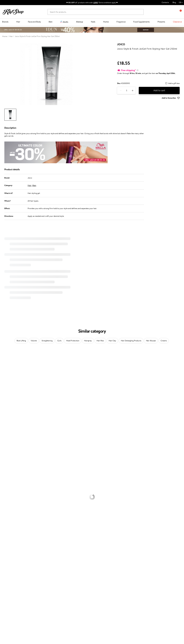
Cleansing (4, 501)
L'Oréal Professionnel (9, 411)
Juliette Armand (7, 354)
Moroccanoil (5, 408)
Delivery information (43, 576)
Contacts (165, 2)
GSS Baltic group (72, 584)
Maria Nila (4, 422)
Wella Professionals (8, 414)
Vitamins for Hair (7, 538)
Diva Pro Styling (7, 419)
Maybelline (4, 380)
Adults (65, 22)
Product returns (56, 561)
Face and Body (34, 22)
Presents (161, 22)
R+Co (2, 445)
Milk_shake (4, 357)
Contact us (39, 571)
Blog (174, 2)
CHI (2, 439)
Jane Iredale (5, 374)
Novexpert (4, 464)
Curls (59, 341)
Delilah (3, 363)
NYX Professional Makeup (10, 397)
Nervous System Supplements (12, 552)
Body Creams (5, 495)
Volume (34, 341)
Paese (2, 405)
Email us (5, 616)
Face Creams (5, 493)
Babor (2, 360)
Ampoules (4, 479)
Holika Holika (5, 442)
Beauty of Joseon (7, 382)
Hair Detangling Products (131, 341)
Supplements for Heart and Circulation (16, 558)
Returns (38, 585)
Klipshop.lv (69, 587)
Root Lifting (21, 341)
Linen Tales (4, 391)
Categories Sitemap (12, 585)
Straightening (47, 341)
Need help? (7, 608)
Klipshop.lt (69, 590)
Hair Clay (112, 341)
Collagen (4, 541)
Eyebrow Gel (5, 518)
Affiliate (8, 582)
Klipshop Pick (70, 579)
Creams (164, 341)
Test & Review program (74, 571)
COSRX (3, 394)
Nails (93, 22)
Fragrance (121, 22)
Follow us (6, 626)
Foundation (5, 515)
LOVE (96, 3)
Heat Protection (73, 341)
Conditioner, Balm (7, 473)
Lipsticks (3, 535)
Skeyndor (4, 416)
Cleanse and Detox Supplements (13, 549)
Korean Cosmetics (7, 512)
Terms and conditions (13, 571)
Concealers (5, 521)
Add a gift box (174, 83)
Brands (5, 22)
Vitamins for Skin (7, 546)
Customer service (42, 568)
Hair (18, 22)
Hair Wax (100, 341)
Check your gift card (43, 582)
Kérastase (4, 365)
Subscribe (148, 585)
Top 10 (67, 573)
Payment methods (42, 573)
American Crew (6, 462)
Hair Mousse (151, 341)
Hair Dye (4, 490)
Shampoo (4, 470)
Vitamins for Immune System (12, 555)
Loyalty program (71, 576)
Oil (1, 476)
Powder (3, 524)
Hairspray (88, 341)
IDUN (2, 453)
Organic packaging (102, 561)
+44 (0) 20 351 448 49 (11, 611)
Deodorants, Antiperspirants (11, 507)
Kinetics (3, 433)
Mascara (3, 529)
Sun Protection (6, 510)
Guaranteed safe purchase (150, 561)
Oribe (2, 428)
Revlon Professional (8, 425)
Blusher (3, 532)
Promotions (70, 568)
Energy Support (6, 544)
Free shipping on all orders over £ (19, 561)
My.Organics (5, 385)
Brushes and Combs (8, 484)
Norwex (3, 399)
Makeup (80, 22)
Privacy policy (10, 573)
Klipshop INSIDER (12, 579)
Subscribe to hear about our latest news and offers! (159, 572)
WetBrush (4, 450)
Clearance (177, 22)
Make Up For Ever (7, 459)
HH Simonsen (6, 402)
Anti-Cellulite (6, 504)
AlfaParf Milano (6, 447)
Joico (121, 44)
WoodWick (4, 388)
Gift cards (38, 579)
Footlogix (4, 436)
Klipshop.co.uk (11, 568)
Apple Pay (9, 576)
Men (51, 22)
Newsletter (146, 568)
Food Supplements (141, 22)
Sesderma (4, 368)
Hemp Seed (5, 371)
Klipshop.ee (69, 593)
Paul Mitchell (5, 456)
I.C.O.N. (3, 377)
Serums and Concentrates (11, 498)
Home (106, 22)
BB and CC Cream (7, 527)
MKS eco (4, 431)
